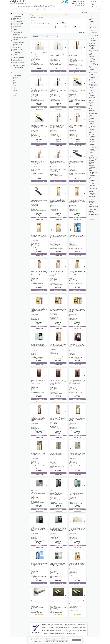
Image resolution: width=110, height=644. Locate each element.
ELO (91, 53)
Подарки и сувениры (18, 61)
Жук (91, 216)
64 (38, 609)
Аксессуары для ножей (19, 43)
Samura (92, 161)
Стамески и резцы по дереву (20, 38)
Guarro (92, 74)
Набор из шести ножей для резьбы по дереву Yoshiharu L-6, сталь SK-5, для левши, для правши (58, 273)
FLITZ (91, 58)
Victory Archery (94, 198)
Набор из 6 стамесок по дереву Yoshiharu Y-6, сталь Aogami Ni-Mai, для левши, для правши (39, 237)
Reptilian (92, 144)
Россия (15, 85)
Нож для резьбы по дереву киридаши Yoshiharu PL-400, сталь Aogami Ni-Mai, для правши (39, 163)
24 (38, 318)
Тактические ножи (17, 33)
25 (57, 353)
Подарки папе (78, 27)
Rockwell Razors (94, 148)
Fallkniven (92, 55)
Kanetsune (93, 99)
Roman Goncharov (93, 150)
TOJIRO (92, 192)
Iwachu (92, 89)
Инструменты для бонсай (19, 64)
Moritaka (92, 122)
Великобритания (17, 76)
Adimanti (92, 18)
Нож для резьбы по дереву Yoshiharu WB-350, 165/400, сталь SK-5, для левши (39, 90)
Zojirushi (92, 213)
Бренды (91, 14)
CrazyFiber (93, 47)
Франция (15, 90)
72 (57, 63)
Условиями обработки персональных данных (57, 640)
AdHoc (92, 16)
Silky (91, 171)
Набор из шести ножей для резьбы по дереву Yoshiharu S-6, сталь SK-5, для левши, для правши (39, 346)
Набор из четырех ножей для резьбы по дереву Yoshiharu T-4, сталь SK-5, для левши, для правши (39, 310)
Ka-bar (92, 92)
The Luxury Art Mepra (94, 189)
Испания (15, 79)
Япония (15, 95)
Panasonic (93, 136)
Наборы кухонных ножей (19, 20)
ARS (91, 24)
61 (76, 63)
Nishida (92, 130)
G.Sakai (92, 69)
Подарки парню (60, 27)
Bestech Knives (94, 32)
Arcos (92, 20)
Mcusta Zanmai (94, 114)
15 (38, 501)
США (14, 87)
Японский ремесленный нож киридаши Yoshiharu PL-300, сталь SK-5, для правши (57, 126)
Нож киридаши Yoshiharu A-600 (77, 601)
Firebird (92, 57)
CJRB (91, 42)
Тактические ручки (18, 52)
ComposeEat (93, 45)
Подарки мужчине (51, 27)
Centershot (93, 39)
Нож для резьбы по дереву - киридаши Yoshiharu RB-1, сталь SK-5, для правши (77, 90)
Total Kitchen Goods (93, 194)
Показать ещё (82, 32)
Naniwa (92, 128)
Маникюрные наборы (18, 56)
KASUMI (92, 100)
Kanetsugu (93, 97)
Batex (92, 31)
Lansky (92, 107)
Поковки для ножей (18, 44)
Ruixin (92, 154)
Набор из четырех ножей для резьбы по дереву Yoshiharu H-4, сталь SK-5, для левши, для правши (77, 346)
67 (57, 610)
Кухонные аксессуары (18, 23)
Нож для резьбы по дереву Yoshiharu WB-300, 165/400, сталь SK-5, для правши (77, 54)
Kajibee (92, 96)
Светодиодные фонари (19, 51)
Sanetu (92, 162)
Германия (15, 77)
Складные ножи (17, 26)
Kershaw (92, 104)
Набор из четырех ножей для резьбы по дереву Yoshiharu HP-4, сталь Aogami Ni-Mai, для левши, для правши (58, 493)
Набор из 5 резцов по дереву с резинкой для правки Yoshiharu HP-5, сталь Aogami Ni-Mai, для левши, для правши (77, 493)
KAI (91, 94)
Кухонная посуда (17, 25)
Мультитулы (16, 39)
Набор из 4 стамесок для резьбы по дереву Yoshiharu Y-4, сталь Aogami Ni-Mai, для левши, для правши (58, 201)
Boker (92, 34)
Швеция (15, 94)
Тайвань (15, 89)
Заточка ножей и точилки (19, 41)
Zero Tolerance (94, 210)
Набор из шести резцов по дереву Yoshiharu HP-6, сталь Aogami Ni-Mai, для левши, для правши (38, 529)
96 (76, 64)
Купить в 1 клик (39, 73)
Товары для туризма (18, 49)
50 (57, 62)
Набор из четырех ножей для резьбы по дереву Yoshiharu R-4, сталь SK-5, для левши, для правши (39, 419)
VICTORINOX (93, 196)
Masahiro (92, 110)
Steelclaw (92, 180)
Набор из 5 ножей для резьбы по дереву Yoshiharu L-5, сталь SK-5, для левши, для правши (39, 273)
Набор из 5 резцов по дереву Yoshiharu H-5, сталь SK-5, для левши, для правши (38, 382)
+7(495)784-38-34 (77, 1)
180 (58, 211)
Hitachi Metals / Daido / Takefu (94, 85)
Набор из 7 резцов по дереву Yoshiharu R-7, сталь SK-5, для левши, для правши (38, 455)
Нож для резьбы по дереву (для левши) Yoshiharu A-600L (39, 601)
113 (77, 247)
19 (77, 137)
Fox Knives (93, 61)
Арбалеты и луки (17, 48)
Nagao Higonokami (93, 126)
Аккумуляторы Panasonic (19, 69)
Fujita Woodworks (94, 65)
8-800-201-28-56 (78, 4)
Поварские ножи (17, 18)
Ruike (91, 152)
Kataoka (92, 102)
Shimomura (93, 169)
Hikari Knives (93, 83)
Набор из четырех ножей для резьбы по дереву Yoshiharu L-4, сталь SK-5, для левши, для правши (77, 237)
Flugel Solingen (94, 60)
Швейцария (16, 92)
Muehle (92, 123)
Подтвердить (77, 640)
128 (38, 356)
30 (57, 209)
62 (57, 134)
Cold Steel (93, 44)
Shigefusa (93, 167)
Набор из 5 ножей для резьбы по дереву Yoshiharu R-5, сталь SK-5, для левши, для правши (58, 418)
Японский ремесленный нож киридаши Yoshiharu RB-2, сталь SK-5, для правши (77, 163)
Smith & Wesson (94, 172)
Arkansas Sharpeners (93, 22)
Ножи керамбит (17, 34)
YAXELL (92, 203)
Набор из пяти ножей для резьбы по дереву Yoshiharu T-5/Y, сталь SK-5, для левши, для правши (58, 309)
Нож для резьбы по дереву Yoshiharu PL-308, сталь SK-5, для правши (77, 126)
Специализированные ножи (20, 36)
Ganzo (92, 71)
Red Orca (92, 143)
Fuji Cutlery (93, 63)
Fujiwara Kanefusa (92, 67)
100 (58, 99)
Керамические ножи (18, 67)
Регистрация (100, 7)
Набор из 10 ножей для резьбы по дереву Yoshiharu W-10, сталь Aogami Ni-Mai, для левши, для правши (77, 529)
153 (58, 355)
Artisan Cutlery (94, 26)
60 (38, 134)
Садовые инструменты (19, 62)
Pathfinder (93, 138)
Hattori (92, 79)
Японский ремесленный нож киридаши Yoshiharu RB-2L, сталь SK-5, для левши (39, 200)
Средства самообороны (19, 66)
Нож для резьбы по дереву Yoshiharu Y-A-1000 (57, 601)
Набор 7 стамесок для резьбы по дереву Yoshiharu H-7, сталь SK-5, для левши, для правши (77, 382)
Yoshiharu (93, 208)
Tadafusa (92, 185)
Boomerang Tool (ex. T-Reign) (94, 36)
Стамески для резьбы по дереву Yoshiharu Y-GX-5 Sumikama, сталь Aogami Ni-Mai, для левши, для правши (58, 565)
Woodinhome (93, 201)
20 (77, 99)
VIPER (92, 200)
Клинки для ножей (17, 46)
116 (38, 610)
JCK (91, 91)
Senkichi (92, 164)
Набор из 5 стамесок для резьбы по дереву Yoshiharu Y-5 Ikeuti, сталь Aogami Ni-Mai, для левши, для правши (77, 201)
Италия (15, 81)
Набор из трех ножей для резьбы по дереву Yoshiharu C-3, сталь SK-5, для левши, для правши (77, 565)
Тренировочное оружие (19, 31)
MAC (91, 109)
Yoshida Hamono (94, 206)
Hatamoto (93, 78)
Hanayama (93, 76)
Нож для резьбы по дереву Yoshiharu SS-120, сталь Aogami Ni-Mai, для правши (58, 54)
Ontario (92, 135)
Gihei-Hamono (94, 73)
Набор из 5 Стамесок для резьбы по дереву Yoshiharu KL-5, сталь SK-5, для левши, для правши (77, 455)
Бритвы (15, 54)
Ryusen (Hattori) (94, 157)
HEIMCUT (92, 81)
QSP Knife (93, 141)
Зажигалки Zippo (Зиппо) (19, 57)
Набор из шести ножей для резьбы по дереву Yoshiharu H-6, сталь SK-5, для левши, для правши (58, 383)
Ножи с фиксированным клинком (19, 29)
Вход (94, 7)
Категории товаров (18, 14)
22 (58, 611)
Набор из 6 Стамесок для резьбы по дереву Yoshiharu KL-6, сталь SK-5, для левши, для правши (39, 492)
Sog (91, 177)
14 (39, 63)
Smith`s (92, 174)
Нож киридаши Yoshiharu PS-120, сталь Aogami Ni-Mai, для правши (39, 53)
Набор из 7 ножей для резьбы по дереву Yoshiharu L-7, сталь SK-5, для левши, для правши (77, 273)
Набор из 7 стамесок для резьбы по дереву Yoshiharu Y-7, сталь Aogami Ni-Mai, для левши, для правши (58, 237)
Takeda (92, 187)
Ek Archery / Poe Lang (94, 51)
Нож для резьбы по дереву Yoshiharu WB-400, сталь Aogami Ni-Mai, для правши (58, 90)
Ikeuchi (92, 87)
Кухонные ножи (17, 16)
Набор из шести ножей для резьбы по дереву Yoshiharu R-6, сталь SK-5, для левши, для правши (77, 419)
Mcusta (92, 112)
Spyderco (92, 179)
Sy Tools (92, 184)
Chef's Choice (93, 40)
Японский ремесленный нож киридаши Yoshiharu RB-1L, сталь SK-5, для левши (39, 126)
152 (58, 465)
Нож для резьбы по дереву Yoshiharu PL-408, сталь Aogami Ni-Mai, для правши (58, 163)
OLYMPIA (92, 133)
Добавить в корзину (39, 71)
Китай (14, 82)
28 (76, 537)
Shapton (92, 166)
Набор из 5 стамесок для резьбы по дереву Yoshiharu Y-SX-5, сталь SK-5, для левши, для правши (39, 565)
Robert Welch (93, 146)
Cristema (92, 49)
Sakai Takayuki (94, 159)
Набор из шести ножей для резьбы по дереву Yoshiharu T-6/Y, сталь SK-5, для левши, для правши (77, 310)
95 (57, 136)
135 (38, 575)
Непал (14, 84)
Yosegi (92, 205)
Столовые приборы (18, 21)
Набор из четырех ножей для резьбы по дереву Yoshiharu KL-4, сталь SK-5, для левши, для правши (58, 455)
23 (76, 246)
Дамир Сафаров (94, 214)
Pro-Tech (92, 139)
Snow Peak (93, 175)
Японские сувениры (18, 59)
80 (38, 62)
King (91, 105)
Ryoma (92, 156)
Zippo (91, 211)
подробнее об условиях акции (37, 18)
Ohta (91, 131)
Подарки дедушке (69, 27)
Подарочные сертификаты (93, 218)
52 (38, 61)
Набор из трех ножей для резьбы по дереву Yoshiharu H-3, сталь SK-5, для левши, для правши (58, 346)
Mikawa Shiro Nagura (93, 118)
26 (57, 464)
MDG (91, 115)
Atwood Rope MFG (93, 28)
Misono (92, 120)
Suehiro (92, 182)
